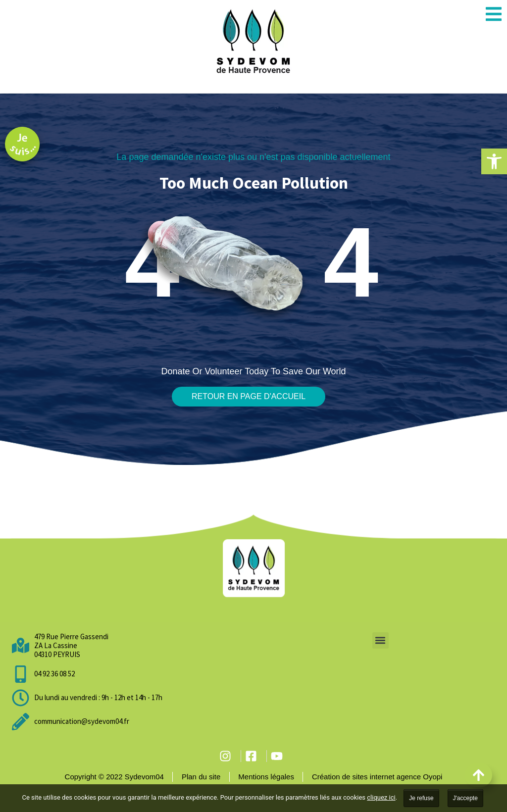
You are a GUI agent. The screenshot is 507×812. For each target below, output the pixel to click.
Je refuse (421, 798)
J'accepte (465, 798)
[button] (494, 161)
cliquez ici (381, 797)
